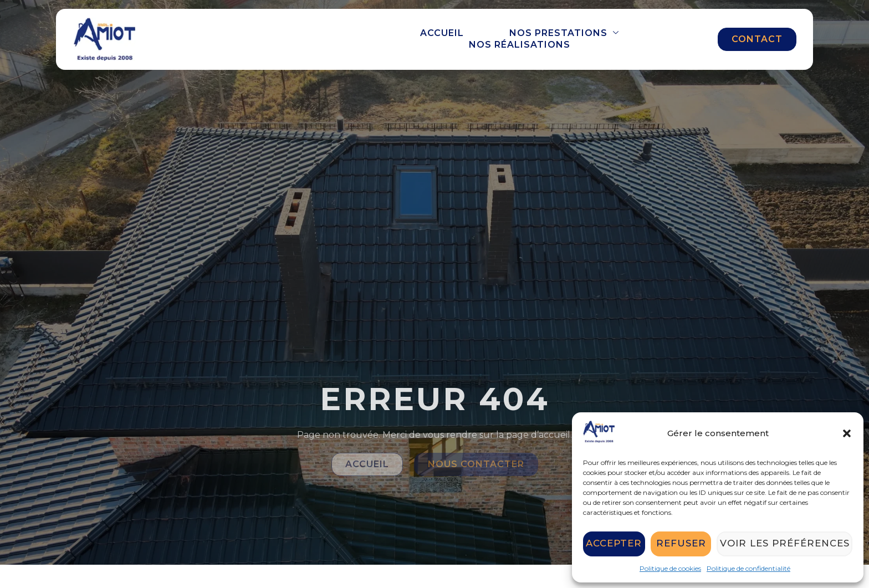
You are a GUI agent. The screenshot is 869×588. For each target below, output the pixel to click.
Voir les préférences (788, 543)
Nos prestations (564, 33)
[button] (847, 433)
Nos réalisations (520, 45)
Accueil (442, 33)
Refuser (685, 543)
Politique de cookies (670, 568)
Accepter (615, 543)
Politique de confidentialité (748, 568)
